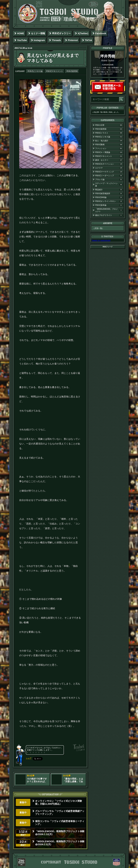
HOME (21, 33)
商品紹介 (109, 190)
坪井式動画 (109, 145)
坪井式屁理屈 (72, 71)
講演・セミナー (109, 160)
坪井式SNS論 (109, 197)
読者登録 (123, 92)
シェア (29, 758)
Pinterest (73, 40)
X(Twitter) (83, 33)
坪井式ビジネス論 (35, 71)
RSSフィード (108, 247)
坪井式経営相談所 (109, 194)
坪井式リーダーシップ (109, 176)
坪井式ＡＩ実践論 (109, 152)
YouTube (22, 40)
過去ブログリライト (109, 215)
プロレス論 (109, 180)
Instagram (39, 40)
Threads (56, 40)
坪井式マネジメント (54, 71)
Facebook (101, 33)
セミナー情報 (38, 33)
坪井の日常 (109, 125)
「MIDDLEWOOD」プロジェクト (109, 210)
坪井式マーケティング (109, 172)
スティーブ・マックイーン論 (109, 185)
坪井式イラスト (109, 133)
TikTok (89, 40)
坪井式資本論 (109, 205)
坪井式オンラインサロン (109, 201)
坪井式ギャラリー (61, 33)
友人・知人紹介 (109, 141)
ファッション (109, 148)
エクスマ (109, 168)
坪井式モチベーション (109, 164)
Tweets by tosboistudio (101, 240)
